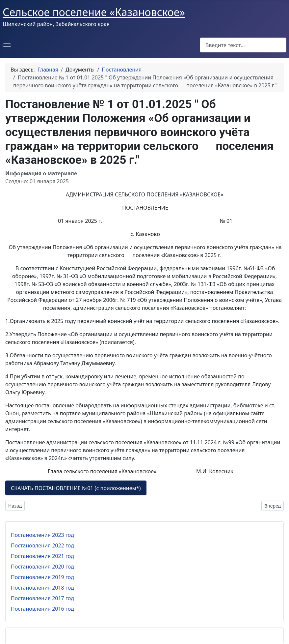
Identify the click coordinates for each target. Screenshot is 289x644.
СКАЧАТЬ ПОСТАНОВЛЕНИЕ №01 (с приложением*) (76, 488)
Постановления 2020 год (42, 567)
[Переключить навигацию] (7, 45)
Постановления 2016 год (42, 609)
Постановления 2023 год (42, 535)
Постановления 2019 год (42, 577)
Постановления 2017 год (42, 598)
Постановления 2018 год (42, 588)
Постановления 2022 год (42, 545)
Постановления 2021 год (42, 556)
